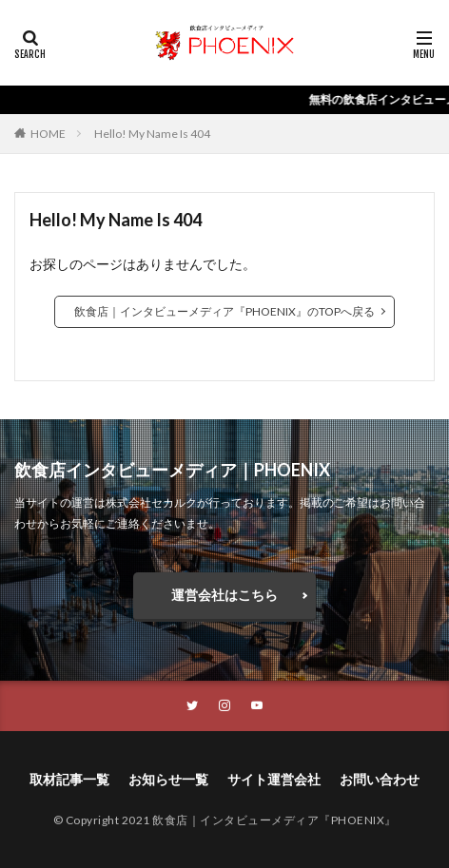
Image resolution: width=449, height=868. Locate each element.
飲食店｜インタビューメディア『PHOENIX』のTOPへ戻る (224, 311)
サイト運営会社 (274, 779)
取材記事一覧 (69, 779)
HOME (48, 134)
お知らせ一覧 (168, 779)
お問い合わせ (380, 779)
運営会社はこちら (224, 595)
